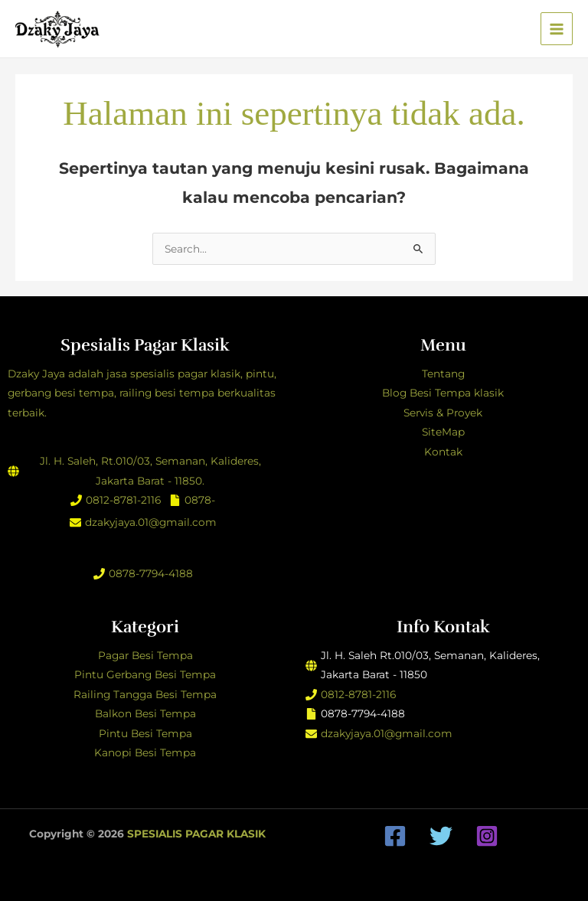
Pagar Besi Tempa (145, 655)
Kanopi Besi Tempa (145, 752)
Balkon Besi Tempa (145, 713)
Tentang (443, 374)
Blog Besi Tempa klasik (443, 393)
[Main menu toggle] (557, 29)
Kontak (443, 452)
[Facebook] (395, 836)
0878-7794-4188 (151, 573)
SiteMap (443, 432)
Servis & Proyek (443, 413)
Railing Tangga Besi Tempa (145, 694)
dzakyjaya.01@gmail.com (151, 522)
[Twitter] (441, 836)
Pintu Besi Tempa (145, 733)
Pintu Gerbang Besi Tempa (145, 674)
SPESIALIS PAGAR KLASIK (196, 834)
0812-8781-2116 (123, 500)
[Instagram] (487, 836)
